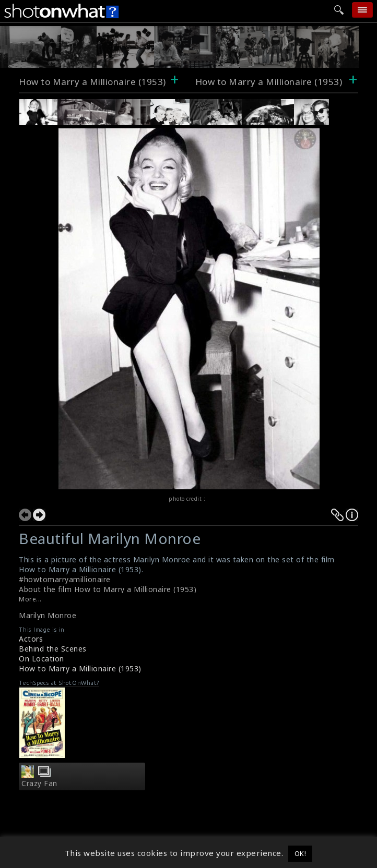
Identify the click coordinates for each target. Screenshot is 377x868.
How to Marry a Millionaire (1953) (92, 82)
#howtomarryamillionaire (65, 579)
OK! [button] (301, 853)
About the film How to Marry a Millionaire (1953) (108, 589)
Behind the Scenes (53, 649)
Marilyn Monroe (48, 615)
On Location (42, 659)
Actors (31, 639)
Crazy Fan (39, 783)
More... (30, 599)
